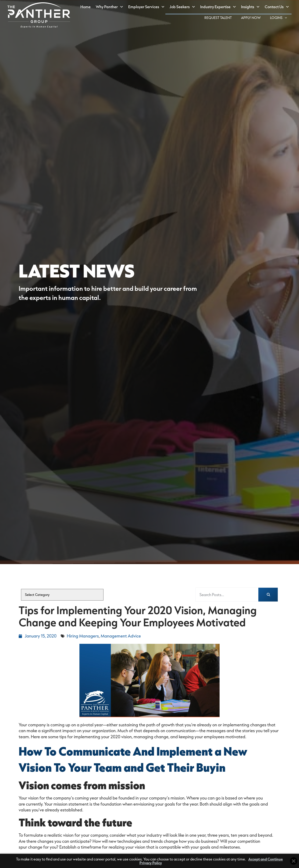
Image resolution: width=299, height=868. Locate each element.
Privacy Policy (151, 863)
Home (87, 8)
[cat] (62, 595)
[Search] (268, 595)
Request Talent (220, 18)
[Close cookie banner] (294, 861)
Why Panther (111, 7)
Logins (281, 18)
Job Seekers (184, 7)
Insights (252, 7)
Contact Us (278, 7)
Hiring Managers (83, 636)
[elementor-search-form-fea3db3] (227, 595)
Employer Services (148, 7)
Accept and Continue (266, 859)
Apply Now (253, 18)
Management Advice (121, 636)
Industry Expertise (219, 7)
